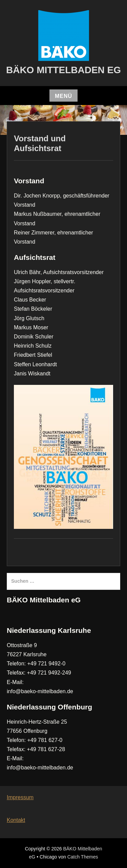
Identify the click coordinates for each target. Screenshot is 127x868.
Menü (63, 96)
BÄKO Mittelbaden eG (63, 70)
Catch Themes (83, 857)
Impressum (20, 797)
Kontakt (16, 820)
